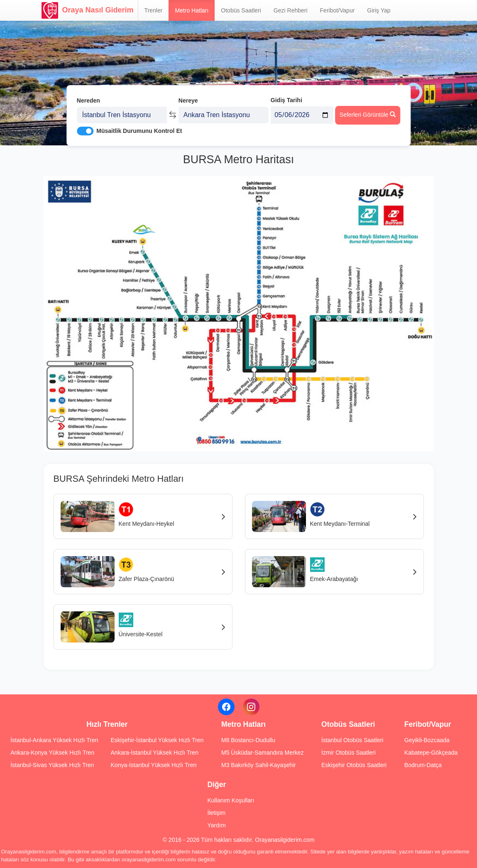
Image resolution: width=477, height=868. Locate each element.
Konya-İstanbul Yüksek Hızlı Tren (154, 765)
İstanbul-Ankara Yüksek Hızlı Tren (54, 740)
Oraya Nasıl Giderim (88, 10)
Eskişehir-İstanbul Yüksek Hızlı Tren (157, 740)
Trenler (154, 10)
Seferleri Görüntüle (368, 113)
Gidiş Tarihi (286, 98)
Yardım (217, 825)
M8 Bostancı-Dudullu (248, 740)
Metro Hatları (192, 10)
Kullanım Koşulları (231, 800)
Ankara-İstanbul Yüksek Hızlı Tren (155, 753)
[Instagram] (251, 707)
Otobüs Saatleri (241, 10)
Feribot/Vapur (338, 10)
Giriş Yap (379, 10)
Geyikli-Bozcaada (427, 740)
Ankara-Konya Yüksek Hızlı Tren (52, 753)
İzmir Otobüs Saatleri (349, 753)
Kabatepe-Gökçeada (431, 753)
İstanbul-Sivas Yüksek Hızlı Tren (52, 765)
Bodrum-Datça (423, 765)
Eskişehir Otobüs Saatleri (354, 765)
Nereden (88, 99)
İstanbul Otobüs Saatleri (352, 740)
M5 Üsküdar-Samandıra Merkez (262, 753)
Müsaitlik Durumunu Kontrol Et (139, 129)
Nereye (188, 99)
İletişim (217, 813)
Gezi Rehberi (291, 10)
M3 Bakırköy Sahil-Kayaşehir (259, 765)
